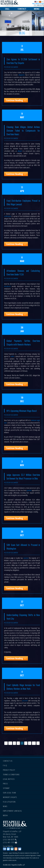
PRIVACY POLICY (9, 770)
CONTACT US (8, 761)
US (37, 2)
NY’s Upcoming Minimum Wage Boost (22, 411)
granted (29, 490)
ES (41, 2)
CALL (7, 9)
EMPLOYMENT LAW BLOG (12, 811)
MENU (37, 9)
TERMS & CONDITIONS (11, 774)
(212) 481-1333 (9, 842)
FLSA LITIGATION (9, 802)
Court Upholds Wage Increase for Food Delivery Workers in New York (23, 687)
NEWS (5, 806)
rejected (26, 558)
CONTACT (22, 9)
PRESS (5, 784)
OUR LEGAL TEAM (9, 793)
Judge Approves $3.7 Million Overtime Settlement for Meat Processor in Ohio (23, 477)
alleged (20, 151)
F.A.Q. (5, 765)
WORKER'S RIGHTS (10, 797)
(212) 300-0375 (9, 840)
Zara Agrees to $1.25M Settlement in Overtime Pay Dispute (23, 61)
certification (7, 216)
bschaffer (15, 67)
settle (13, 356)
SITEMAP (6, 788)
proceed (25, 701)
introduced (7, 286)
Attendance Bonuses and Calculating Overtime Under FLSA (23, 272)
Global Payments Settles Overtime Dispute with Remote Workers (23, 343)
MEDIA (5, 815)
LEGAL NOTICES (9, 779)
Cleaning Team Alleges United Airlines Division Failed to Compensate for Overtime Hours (23, 130)
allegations (22, 75)
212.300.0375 (39, 5)
